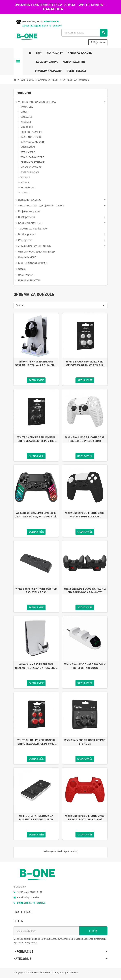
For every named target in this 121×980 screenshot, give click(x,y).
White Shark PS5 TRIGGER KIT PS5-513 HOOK (85, 743)
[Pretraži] (84, 33)
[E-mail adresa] (46, 933)
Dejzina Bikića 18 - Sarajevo (31, 905)
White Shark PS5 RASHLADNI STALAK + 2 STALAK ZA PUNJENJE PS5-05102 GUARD (36, 667)
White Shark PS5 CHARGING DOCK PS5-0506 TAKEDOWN (85, 667)
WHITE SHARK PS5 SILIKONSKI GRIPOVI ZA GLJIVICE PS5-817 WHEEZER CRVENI (36, 743)
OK (93, 933)
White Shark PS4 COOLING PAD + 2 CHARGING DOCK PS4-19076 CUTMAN (85, 591)
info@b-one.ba (51, 22)
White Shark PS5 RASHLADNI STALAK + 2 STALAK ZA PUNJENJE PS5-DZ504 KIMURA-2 (36, 364)
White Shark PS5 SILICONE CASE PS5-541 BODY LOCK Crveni (85, 819)
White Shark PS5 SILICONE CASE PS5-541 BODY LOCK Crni (85, 515)
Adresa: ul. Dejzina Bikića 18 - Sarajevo (38, 26)
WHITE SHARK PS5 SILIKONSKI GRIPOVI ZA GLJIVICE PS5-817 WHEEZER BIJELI (85, 364)
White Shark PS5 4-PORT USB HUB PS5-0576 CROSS (36, 591)
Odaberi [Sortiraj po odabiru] (20, 305)
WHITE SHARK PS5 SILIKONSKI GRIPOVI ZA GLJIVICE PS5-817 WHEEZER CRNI (36, 440)
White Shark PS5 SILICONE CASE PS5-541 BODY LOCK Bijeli (85, 439)
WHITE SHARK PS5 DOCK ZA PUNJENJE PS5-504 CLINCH (36, 819)
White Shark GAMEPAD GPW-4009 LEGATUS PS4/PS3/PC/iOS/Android (36, 515)
